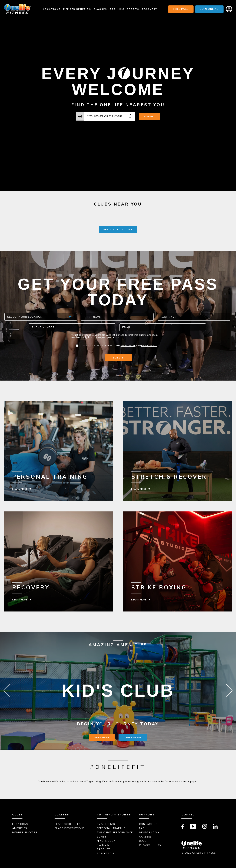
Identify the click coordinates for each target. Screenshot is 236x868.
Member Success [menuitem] (25, 833)
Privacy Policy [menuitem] (150, 845)
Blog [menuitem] (143, 841)
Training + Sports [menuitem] (114, 815)
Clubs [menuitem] (18, 815)
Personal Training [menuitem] (111, 828)
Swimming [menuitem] (104, 845)
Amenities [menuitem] (20, 828)
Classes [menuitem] (100, 9)
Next (229, 691)
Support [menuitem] (147, 815)
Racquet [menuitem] (104, 849)
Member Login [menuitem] (149, 833)
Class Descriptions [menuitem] (70, 828)
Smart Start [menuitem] (107, 824)
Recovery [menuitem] (149, 9)
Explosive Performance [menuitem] (115, 833)
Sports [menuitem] (133, 9)
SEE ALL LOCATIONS (118, 230)
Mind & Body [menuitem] (106, 841)
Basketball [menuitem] (106, 854)
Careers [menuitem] (145, 837)
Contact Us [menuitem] (148, 824)
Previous (7, 691)
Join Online (209, 9)
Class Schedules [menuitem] (68, 824)
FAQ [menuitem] (142, 828)
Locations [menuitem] (52, 9)
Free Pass (181, 9)
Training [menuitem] (117, 9)
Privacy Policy (149, 346)
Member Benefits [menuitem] (77, 9)
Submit (149, 117)
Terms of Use (128, 346)
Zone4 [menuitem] (102, 837)
